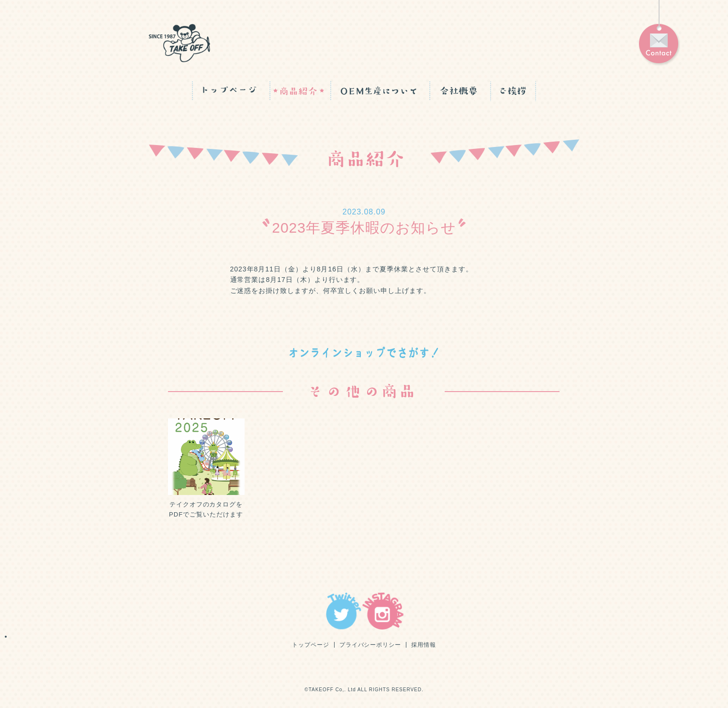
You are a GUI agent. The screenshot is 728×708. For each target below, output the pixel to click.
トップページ (311, 645)
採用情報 (424, 645)
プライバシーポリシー (370, 645)
